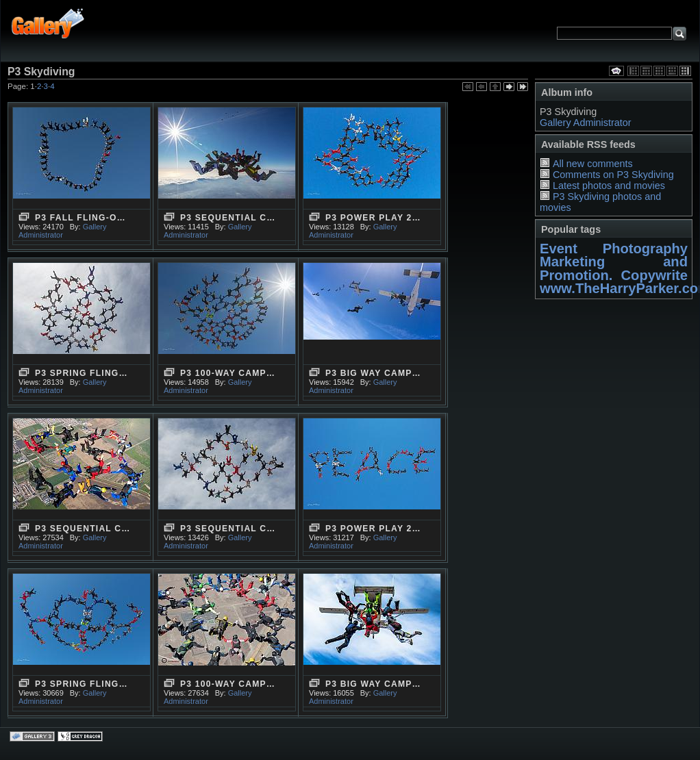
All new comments (593, 164)
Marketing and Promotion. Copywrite (614, 268)
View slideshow (616, 71)
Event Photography (614, 249)
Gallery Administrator (586, 123)
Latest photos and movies (609, 186)
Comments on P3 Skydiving (613, 175)
